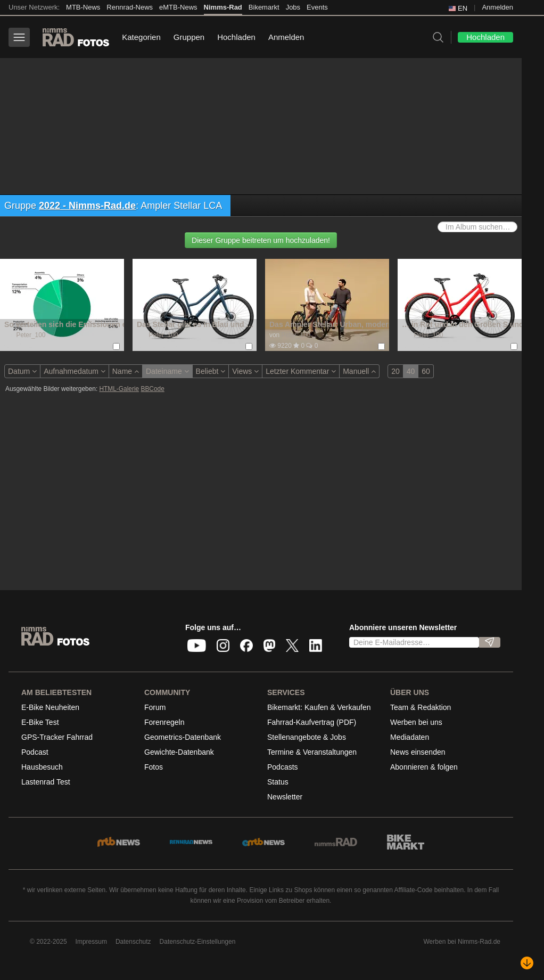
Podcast (35, 752)
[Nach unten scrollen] (527, 963)
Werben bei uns (416, 722)
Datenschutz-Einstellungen (198, 942)
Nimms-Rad (223, 7)
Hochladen (236, 37)
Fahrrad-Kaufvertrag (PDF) (312, 722)
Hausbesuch (42, 767)
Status (278, 782)
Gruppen (189, 37)
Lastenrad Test (46, 782)
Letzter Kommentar (301, 371)
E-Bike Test (40, 722)
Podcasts (283, 767)
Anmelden (497, 7)
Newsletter (285, 797)
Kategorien (141, 37)
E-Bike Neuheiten (50, 707)
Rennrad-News (130, 7)
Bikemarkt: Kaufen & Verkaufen (319, 707)
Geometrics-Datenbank (183, 737)
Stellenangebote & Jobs (307, 737)
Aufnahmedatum (75, 371)
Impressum (91, 942)
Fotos (154, 767)
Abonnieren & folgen (424, 767)
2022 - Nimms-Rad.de (87, 206)
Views (245, 371)
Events (317, 7)
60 (426, 371)
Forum (155, 707)
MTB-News (83, 7)
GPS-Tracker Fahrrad (57, 737)
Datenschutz (133, 942)
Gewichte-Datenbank (179, 752)
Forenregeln (164, 722)
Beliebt (211, 371)
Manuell (359, 371)
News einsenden (418, 752)
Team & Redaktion (421, 707)
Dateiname (167, 371)
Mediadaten (410, 737)
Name (126, 371)
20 (395, 371)
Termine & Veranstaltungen (312, 752)
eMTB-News (178, 7)
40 (411, 371)
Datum (22, 371)
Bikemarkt (264, 7)
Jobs (293, 7)
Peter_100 (31, 335)
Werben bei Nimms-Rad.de (462, 942)
